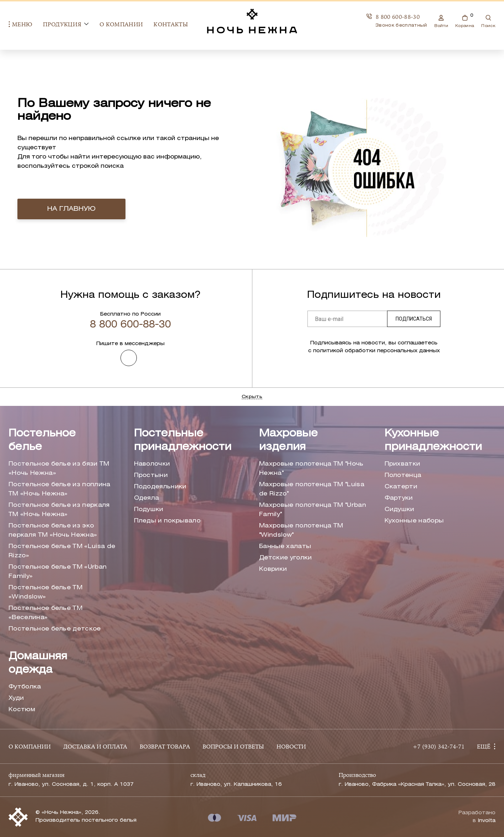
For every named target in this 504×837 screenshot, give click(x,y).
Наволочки (152, 464)
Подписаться (414, 319)
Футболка (25, 687)
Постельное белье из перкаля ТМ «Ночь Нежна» (59, 510)
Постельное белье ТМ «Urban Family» (58, 572)
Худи (16, 698)
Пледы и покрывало (167, 521)
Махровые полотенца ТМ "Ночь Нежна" (311, 469)
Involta (487, 821)
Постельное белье (42, 441)
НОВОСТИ (291, 747)
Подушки (149, 509)
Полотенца (403, 475)
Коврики (273, 569)
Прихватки (403, 464)
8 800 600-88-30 (393, 17)
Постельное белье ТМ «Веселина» (45, 613)
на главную (71, 209)
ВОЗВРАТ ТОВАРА (165, 747)
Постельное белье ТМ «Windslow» (45, 592)
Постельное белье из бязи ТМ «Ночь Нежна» (59, 469)
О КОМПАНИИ (30, 747)
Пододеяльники (160, 487)
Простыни (151, 475)
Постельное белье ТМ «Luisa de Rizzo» (62, 551)
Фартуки (399, 498)
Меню (20, 25)
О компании (121, 25)
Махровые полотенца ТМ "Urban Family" (313, 510)
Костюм (22, 710)
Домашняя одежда (38, 663)
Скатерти (401, 487)
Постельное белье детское (55, 629)
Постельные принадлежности (183, 441)
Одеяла (147, 498)
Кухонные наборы (414, 521)
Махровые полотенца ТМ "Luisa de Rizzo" (312, 489)
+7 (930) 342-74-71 (439, 747)
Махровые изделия (288, 441)
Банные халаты (285, 546)
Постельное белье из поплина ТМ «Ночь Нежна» (60, 489)
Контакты (171, 25)
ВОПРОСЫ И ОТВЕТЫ (233, 747)
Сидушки (400, 509)
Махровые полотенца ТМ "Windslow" (301, 530)
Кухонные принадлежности (433, 441)
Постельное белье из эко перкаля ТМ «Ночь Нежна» (53, 530)
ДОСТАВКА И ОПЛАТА (95, 747)
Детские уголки (285, 558)
